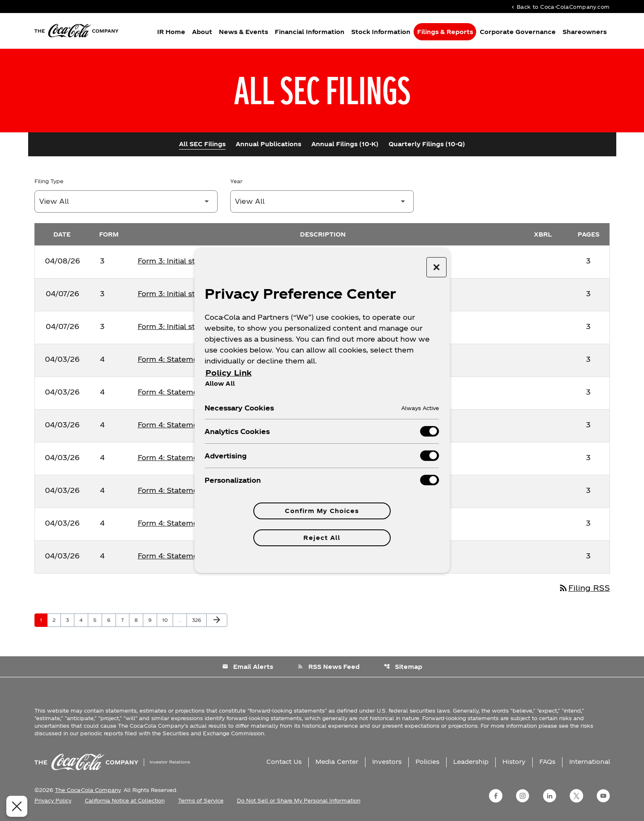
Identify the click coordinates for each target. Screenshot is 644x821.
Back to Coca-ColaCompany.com (560, 7)
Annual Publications (268, 144)
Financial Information (310, 32)
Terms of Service (201, 800)
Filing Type (49, 181)
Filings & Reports (445, 32)
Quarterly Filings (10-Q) (427, 144)
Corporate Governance (518, 32)
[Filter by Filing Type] (126, 201)
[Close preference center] (436, 267)
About (202, 32)
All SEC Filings (202, 144)
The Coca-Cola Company (88, 790)
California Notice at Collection (125, 800)
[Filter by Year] (322, 201)
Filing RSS (584, 588)
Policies (427, 762)
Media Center (337, 762)
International (590, 762)
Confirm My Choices (322, 511)
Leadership (471, 762)
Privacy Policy (53, 800)
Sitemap (403, 667)
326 (198, 620)
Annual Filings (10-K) (345, 144)
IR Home (171, 32)
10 (167, 620)
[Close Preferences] (15, 806)
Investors (387, 762)
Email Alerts (248, 667)
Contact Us (284, 762)
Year (236, 181)
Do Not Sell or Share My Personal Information (299, 800)
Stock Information (381, 32)
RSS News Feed (329, 667)
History (514, 762)
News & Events (243, 32)
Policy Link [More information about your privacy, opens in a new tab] (229, 372)
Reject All (322, 538)
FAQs (547, 762)
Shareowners (585, 32)
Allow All (220, 383)
